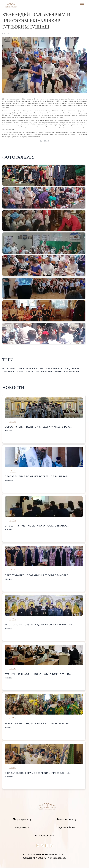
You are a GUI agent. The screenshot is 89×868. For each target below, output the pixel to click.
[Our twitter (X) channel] (43, 846)
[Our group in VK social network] (38, 846)
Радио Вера (22, 827)
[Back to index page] (11, 7)
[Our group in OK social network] (51, 846)
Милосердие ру (67, 819)
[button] (44, 175)
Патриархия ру (22, 819)
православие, (26, 371)
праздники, (10, 369)
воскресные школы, (31, 369)
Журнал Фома (67, 827)
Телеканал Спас (45, 836)
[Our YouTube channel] (47, 846)
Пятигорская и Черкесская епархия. (58, 371)
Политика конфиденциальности (43, 854)
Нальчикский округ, (58, 369)
